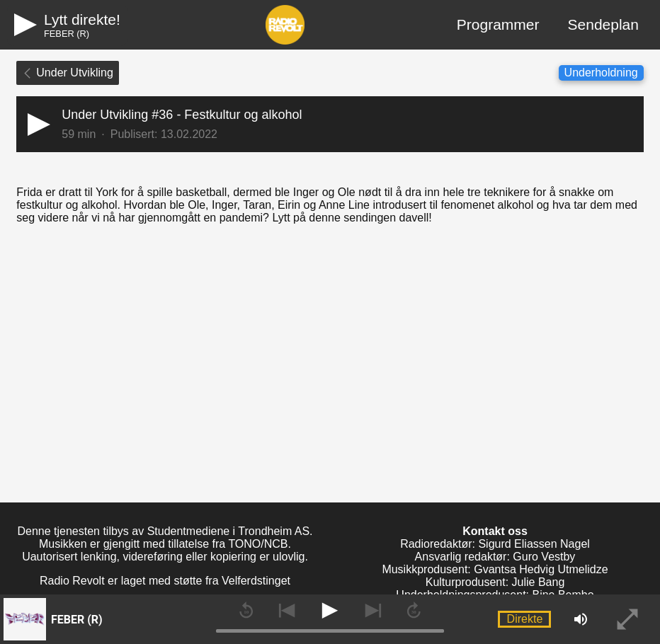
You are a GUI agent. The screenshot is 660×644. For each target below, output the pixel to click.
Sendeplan (603, 24)
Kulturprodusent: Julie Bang (495, 582)
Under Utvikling (67, 73)
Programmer (498, 24)
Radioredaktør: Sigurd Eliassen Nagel (495, 544)
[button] (330, 124)
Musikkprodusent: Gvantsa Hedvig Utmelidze (495, 569)
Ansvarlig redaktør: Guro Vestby (495, 557)
